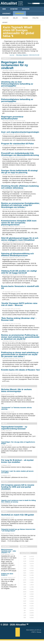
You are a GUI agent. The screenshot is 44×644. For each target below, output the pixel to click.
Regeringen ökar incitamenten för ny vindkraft (15, 65)
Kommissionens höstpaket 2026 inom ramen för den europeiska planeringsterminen (19, 223)
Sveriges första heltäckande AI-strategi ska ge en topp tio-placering (19, 172)
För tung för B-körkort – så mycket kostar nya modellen (17, 461)
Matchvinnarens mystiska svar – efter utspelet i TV (9, 551)
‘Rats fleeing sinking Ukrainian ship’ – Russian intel (19, 319)
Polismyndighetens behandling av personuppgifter (17, 100)
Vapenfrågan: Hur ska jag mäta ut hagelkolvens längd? (18, 443)
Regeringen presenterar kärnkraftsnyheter (12, 118)
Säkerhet (7, 13)
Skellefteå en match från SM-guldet (18, 515)
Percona (39, 632)
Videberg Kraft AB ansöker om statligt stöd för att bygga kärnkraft (19, 272)
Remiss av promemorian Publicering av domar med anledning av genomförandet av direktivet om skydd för (20, 337)
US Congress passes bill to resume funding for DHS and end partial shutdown (18, 487)
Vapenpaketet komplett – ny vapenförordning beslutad (14, 428)
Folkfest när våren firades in (7, 574)
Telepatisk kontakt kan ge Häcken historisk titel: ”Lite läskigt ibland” (18, 530)
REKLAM (24, 546)
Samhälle (20, 13)
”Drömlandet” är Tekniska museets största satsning (16, 408)
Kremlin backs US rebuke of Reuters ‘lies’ (21, 370)
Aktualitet (21, 625)
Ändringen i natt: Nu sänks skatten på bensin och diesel (17, 472)
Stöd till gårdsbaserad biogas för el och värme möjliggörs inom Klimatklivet (20, 239)
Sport (5, 22)
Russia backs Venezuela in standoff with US (20, 287)
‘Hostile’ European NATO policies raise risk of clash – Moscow (19, 304)
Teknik (25, 18)
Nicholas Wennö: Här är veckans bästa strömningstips (16, 390)
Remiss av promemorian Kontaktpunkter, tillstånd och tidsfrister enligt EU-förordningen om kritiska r (20, 205)
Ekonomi (26, 9)
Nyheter (14, 9)
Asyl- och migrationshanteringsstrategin (20, 132)
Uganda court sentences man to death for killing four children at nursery (18, 501)
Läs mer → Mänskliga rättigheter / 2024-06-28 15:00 (24, 55)
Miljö (15, 18)
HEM (4, 9)
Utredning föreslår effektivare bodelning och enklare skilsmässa (20, 187)
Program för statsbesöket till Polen (18, 144)
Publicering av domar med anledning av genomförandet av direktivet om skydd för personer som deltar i (20, 354)
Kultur (5, 18)
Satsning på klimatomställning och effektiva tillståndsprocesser (17, 255)
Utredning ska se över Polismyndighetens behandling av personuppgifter (17, 84)
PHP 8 (34, 632)
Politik (36, 18)
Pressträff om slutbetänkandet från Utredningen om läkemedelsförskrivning (20, 154)
